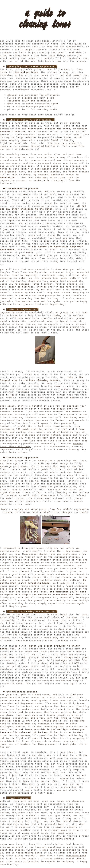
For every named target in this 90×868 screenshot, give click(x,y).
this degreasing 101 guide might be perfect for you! (40, 427)
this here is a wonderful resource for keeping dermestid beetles (41, 144)
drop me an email (12, 847)
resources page (76, 855)
